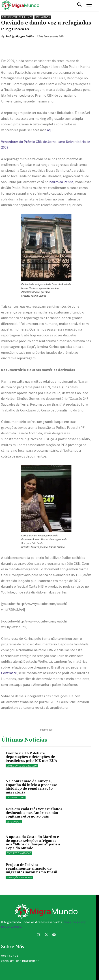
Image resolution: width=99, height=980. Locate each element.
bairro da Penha (61, 182)
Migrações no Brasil (19, 877)
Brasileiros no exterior (22, 766)
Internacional (16, 797)
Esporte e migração (19, 853)
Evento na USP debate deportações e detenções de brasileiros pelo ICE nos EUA (31, 757)
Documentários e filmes (17, 17)
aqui (50, 130)
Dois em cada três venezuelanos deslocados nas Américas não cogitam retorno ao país (34, 813)
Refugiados (43, 17)
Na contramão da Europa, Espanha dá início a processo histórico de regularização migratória (31, 787)
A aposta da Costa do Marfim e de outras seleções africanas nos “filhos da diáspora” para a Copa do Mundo (33, 843)
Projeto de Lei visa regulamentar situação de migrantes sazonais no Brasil (31, 869)
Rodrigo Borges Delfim (20, 36)
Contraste (9, 673)
